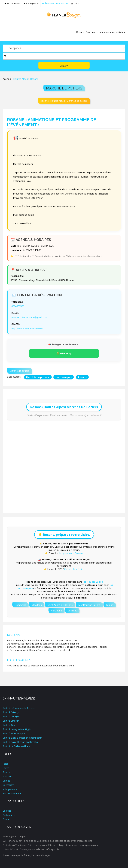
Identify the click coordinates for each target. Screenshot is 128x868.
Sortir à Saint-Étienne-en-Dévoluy (20, 742)
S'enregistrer (31, 3)
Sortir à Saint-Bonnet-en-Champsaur (22, 738)
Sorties (6, 781)
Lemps (110, 605)
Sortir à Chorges (11, 716)
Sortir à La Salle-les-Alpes (16, 746)
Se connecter (12, 3)
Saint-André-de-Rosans (60, 605)
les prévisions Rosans (71, 553)
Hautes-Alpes (21, 79)
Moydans (37, 605)
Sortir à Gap (9, 725)
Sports (6, 772)
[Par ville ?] (64, 56)
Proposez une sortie (55, 3)
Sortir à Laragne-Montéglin (17, 729)
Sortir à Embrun (11, 721)
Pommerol (20, 605)
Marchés (7, 776)
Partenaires (9, 815)
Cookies (7, 811)
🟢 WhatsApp (64, 353)
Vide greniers (10, 789)
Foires (6, 768)
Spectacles (8, 785)
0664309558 (18, 306)
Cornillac (72, 611)
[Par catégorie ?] (64, 48)
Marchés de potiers (38, 377)
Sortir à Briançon (12, 712)
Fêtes (6, 764)
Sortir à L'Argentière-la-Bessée (19, 708)
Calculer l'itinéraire (74, 569)
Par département (12, 793)
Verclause (57, 611)
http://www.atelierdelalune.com (27, 328)
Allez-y (64, 66)
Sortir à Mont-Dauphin (14, 733)
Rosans (34, 79)
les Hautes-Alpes (93, 582)
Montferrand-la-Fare (89, 605)
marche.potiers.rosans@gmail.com (29, 317)
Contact (76, 3)
